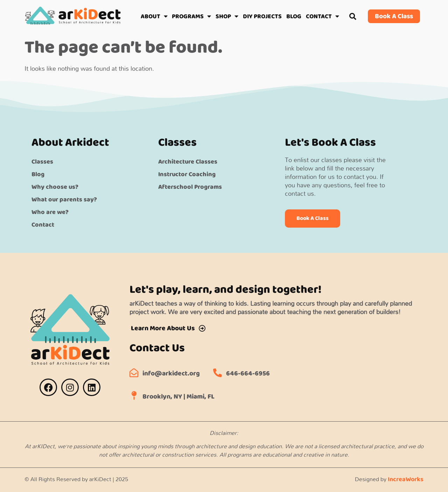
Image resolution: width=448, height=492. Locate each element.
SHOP (227, 16)
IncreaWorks (406, 479)
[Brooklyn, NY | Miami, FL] (134, 396)
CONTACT (323, 16)
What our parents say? (64, 200)
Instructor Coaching (187, 174)
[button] (353, 16)
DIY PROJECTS (262, 16)
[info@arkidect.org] (134, 373)
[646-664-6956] (218, 373)
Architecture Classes (188, 162)
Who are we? (50, 212)
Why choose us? (55, 187)
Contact (43, 225)
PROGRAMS (191, 16)
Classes (42, 162)
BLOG (294, 16)
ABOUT (154, 16)
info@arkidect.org (171, 373)
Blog (38, 174)
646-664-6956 (248, 373)
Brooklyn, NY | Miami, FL (178, 397)
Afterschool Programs (190, 187)
